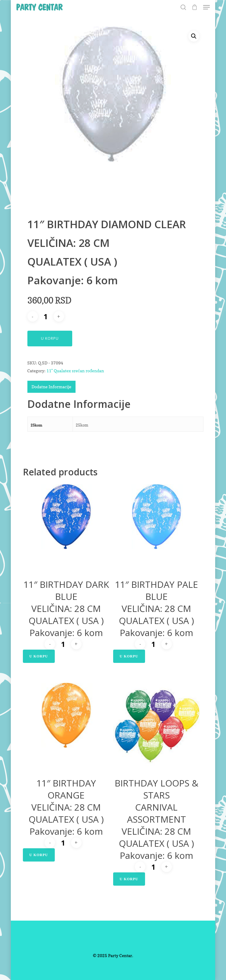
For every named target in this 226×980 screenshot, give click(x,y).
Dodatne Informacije (51, 387)
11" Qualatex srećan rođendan (75, 371)
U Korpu (50, 338)
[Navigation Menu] (206, 7)
